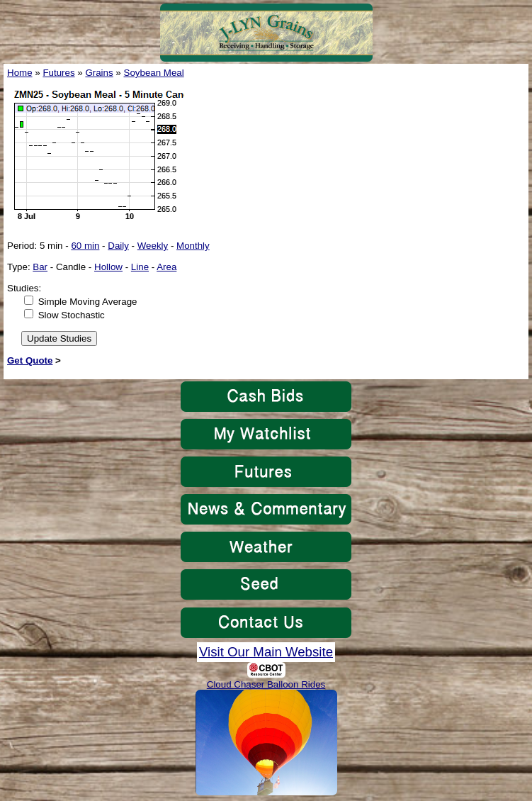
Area (166, 267)
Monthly (193, 246)
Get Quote (30, 360)
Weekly (153, 246)
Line (140, 267)
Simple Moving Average (88, 302)
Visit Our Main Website (266, 652)
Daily (118, 246)
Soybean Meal (154, 73)
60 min (85, 246)
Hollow (108, 267)
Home (20, 73)
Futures (58, 73)
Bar (40, 267)
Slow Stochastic (72, 315)
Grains (99, 73)
